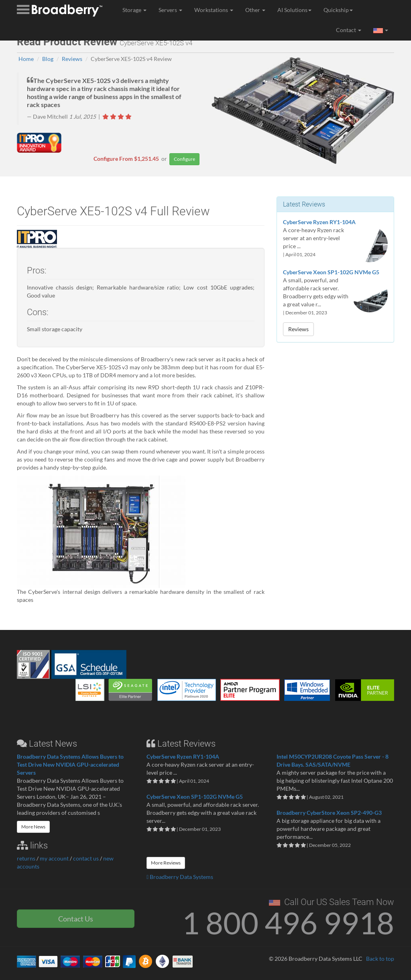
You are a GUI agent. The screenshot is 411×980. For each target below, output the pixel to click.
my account (54, 858)
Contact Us (76, 919)
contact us (86, 858)
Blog (48, 59)
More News (33, 827)
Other (255, 10)
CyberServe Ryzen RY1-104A (319, 222)
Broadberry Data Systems (180, 877)
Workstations (214, 10)
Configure (184, 159)
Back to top (380, 959)
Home (26, 59)
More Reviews (166, 863)
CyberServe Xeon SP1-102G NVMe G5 (331, 272)
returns (26, 858)
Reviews (72, 59)
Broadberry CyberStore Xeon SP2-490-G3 (329, 813)
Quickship (338, 10)
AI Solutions (294, 10)
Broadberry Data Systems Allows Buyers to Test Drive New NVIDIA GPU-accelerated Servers (70, 764)
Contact (349, 30)
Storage (134, 10)
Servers (170, 10)
